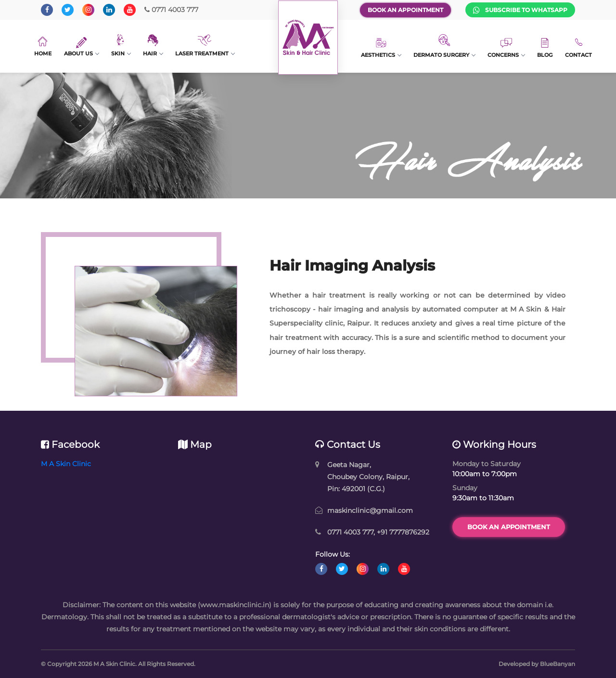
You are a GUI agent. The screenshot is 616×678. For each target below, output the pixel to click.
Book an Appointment (405, 10)
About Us (81, 47)
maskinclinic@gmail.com (370, 510)
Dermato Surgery (444, 46)
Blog (545, 48)
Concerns (506, 48)
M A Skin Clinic (66, 464)
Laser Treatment (205, 46)
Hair (153, 46)
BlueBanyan (558, 664)
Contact (578, 48)
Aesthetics (381, 48)
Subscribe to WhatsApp (520, 10)
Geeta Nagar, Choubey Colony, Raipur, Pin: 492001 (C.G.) (368, 477)
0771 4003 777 (171, 10)
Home (43, 47)
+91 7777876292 (403, 532)
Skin (121, 46)
